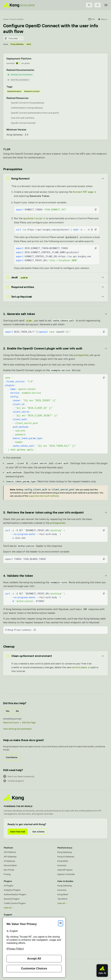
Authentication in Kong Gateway (27, 108)
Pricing (7, 874)
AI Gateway (9, 861)
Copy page (11, 38)
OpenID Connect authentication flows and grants (35, 113)
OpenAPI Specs (65, 870)
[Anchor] (56, 314)
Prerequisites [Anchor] (13, 169)
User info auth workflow (23, 118)
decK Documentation (18, 80)
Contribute (12, 757)
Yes (8, 711)
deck (29, 44)
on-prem (26, 63)
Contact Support (13, 781)
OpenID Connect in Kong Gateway (28, 103)
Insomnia (62, 865)
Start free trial (18, 832)
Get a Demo (38, 832)
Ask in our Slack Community (19, 776)
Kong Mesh (63, 861)
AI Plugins (9, 886)
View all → (9, 908)
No (17, 711)
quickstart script (33, 218)
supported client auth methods (44, 496)
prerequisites (81, 355)
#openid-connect (32, 91)
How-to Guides (17, 19)
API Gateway (10, 857)
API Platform (10, 852)
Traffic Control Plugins (15, 903)
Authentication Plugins (15, 894)
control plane (79, 667)
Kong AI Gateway (66, 857)
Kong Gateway (17, 44)
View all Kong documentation (17, 729)
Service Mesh (10, 865)
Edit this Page (29, 722)
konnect (10, 63)
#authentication (14, 91)
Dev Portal (9, 870)
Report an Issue (11, 722)
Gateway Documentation (20, 75)
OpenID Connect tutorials (23, 123)
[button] (96, 209)
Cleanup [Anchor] (9, 646)
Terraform (62, 899)
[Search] (89, 5)
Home (6, 19)
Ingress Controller (66, 874)
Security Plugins (12, 899)
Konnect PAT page (83, 192)
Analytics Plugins (12, 890)
